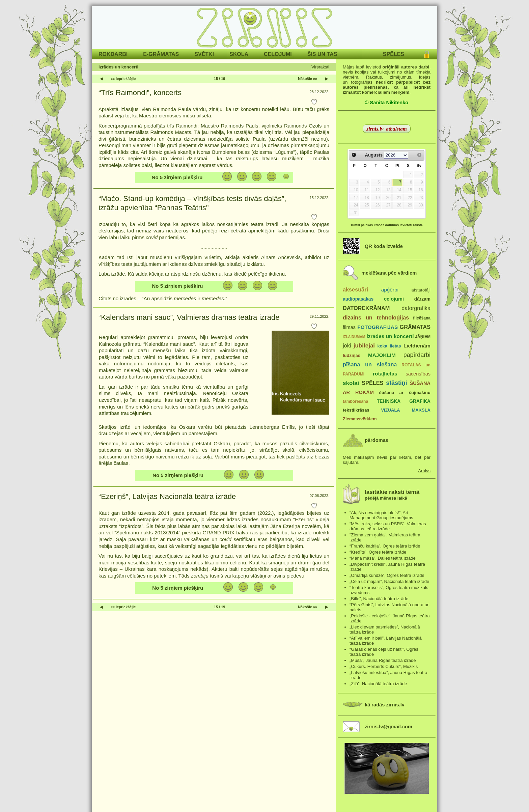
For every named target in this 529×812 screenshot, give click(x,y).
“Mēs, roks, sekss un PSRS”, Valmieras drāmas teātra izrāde (388, 526)
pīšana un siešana (370, 364)
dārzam (422, 299)
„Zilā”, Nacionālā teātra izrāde (378, 684)
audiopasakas (358, 299)
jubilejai (364, 346)
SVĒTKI (204, 54)
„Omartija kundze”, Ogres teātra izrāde (387, 575)
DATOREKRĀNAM (366, 308)
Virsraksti (320, 67)
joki (347, 345)
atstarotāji (421, 290)
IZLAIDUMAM (354, 337)
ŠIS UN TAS (322, 54)
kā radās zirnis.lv (385, 705)
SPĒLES (394, 54)
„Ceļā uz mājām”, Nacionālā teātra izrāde (389, 581)
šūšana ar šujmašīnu (405, 393)
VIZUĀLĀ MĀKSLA (406, 410)
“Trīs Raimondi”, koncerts (140, 93)
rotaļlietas (385, 374)
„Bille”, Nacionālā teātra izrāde (379, 599)
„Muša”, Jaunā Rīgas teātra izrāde (383, 660)
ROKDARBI (113, 54)
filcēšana (422, 318)
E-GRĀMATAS (161, 54)
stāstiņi (396, 383)
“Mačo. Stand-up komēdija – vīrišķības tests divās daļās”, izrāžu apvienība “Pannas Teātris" (192, 203)
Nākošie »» (308, 79)
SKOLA (239, 54)
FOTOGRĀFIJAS (378, 327)
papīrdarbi (417, 355)
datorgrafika (416, 308)
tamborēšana (355, 401)
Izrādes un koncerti (118, 67)
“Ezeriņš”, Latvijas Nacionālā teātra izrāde (167, 496)
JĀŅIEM (423, 337)
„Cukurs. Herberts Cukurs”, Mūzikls (384, 666)
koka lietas (389, 346)
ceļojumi (394, 299)
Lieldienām (417, 346)
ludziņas (352, 355)
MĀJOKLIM (382, 355)
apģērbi (390, 290)
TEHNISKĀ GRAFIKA (404, 401)
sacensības (418, 374)
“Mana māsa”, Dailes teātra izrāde (383, 558)
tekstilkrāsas (356, 410)
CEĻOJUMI (278, 54)
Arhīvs (424, 471)
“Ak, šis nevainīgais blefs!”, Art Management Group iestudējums (381, 515)
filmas (349, 327)
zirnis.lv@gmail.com (388, 727)
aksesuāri (355, 289)
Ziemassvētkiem (360, 419)
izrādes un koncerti (390, 336)
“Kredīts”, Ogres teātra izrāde (378, 552)
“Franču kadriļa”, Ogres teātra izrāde (385, 546)
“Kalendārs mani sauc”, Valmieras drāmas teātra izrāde (189, 317)
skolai (351, 383)
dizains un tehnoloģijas (376, 317)
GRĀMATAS (415, 327)
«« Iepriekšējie (123, 79)
